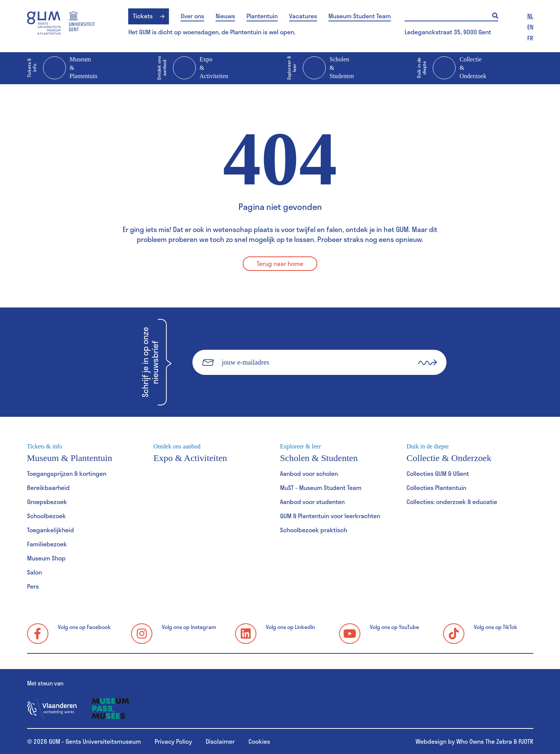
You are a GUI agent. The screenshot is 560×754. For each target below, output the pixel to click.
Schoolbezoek (46, 516)
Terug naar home (280, 263)
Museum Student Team (360, 16)
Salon (34, 572)
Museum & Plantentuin (62, 68)
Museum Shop (46, 558)
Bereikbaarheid (48, 487)
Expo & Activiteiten (193, 68)
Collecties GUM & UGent (438, 473)
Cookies (259, 741)
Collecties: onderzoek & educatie (452, 502)
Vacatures (303, 16)
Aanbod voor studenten (312, 502)
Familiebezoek (47, 544)
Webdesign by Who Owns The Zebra (464, 741)
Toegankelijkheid (50, 530)
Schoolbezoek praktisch (314, 530)
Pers (33, 586)
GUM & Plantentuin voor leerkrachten (330, 516)
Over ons (192, 16)
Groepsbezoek (47, 502)
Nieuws (225, 16)
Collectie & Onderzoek (451, 68)
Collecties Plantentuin (436, 487)
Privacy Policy (173, 741)
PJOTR (526, 741)
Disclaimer (220, 741)
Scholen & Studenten (320, 68)
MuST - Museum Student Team (321, 487)
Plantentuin (262, 16)
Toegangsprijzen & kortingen (67, 473)
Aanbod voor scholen (309, 473)
